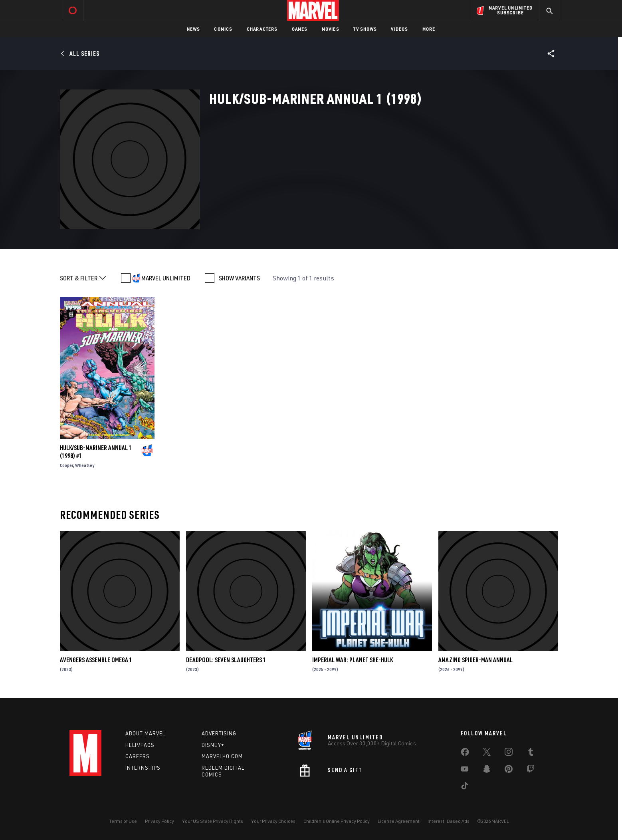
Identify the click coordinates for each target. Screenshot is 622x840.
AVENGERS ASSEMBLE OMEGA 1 (96, 660)
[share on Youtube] (465, 770)
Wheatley (85, 465)
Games (300, 29)
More (429, 29)
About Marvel (145, 733)
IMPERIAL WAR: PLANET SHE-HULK (353, 660)
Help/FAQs (140, 745)
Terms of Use (123, 821)
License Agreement (399, 821)
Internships (143, 768)
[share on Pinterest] (509, 770)
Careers (138, 756)
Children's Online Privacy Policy (337, 821)
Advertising (219, 733)
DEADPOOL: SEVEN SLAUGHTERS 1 (226, 660)
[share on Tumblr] (531, 753)
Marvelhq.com (222, 756)
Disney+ (213, 745)
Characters (262, 29)
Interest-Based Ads (449, 821)
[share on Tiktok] (465, 787)
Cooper (66, 465)
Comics (223, 29)
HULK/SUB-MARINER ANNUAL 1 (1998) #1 (96, 452)
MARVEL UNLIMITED (166, 278)
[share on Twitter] (487, 753)
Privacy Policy (159, 821)
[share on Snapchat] (487, 770)
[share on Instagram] (509, 753)
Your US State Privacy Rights (213, 821)
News (193, 29)
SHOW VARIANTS (239, 278)
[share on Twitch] (531, 770)
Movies (330, 29)
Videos (399, 29)
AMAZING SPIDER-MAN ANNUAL (475, 660)
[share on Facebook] (465, 754)
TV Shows (365, 29)
